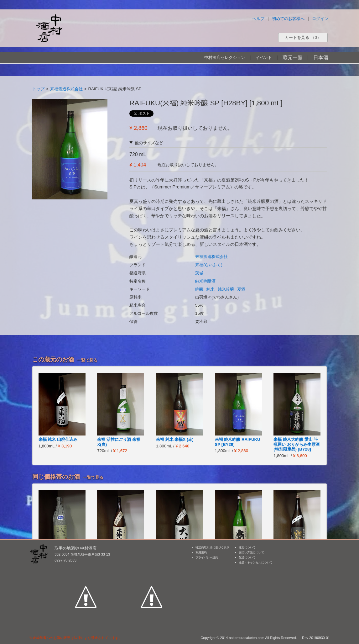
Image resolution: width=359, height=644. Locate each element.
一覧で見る (87, 360)
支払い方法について (251, 552)
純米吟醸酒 (205, 281)
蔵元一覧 (293, 58)
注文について (247, 547)
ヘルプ (258, 19)
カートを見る (303, 37)
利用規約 (201, 552)
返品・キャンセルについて (256, 562)
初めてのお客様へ (288, 19)
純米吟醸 (226, 289)
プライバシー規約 (207, 557)
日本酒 (321, 58)
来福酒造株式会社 (66, 89)
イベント (264, 58)
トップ (38, 89)
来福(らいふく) (209, 265)
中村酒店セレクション (225, 58)
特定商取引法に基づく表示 (212, 547)
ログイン (320, 19)
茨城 (199, 273)
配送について (247, 557)
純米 (211, 289)
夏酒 (241, 289)
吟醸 (199, 289)
